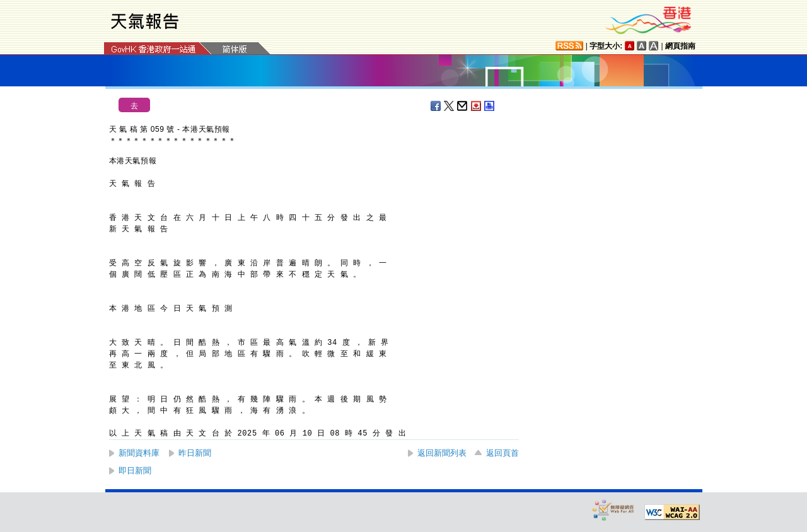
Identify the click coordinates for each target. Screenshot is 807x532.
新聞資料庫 (139, 453)
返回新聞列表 (442, 453)
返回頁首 (502, 453)
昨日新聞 (195, 453)
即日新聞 (135, 471)
